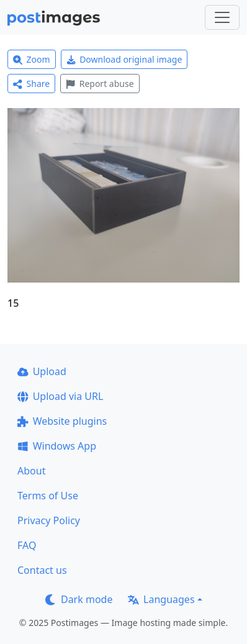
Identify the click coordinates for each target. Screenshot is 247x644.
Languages (161, 599)
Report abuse (100, 84)
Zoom (32, 59)
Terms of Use (48, 496)
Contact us (42, 570)
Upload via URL (60, 396)
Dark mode (79, 599)
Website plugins (62, 421)
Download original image (124, 59)
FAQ (27, 545)
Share (31, 84)
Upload (42, 371)
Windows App (57, 446)
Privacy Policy (49, 520)
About (31, 471)
